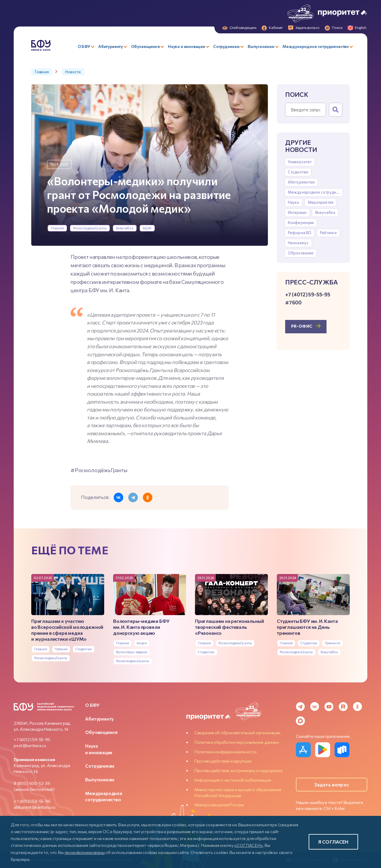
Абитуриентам (301, 182)
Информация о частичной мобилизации (233, 780)
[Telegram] (300, 707)
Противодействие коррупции (223, 761)
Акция (142, 643)
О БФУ (92, 705)
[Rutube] (343, 707)
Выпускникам (100, 780)
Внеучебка (125, 228)
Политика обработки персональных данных (237, 742)
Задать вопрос (332, 784)
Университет (300, 162)
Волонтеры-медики (132, 652)
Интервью (297, 212)
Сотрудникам (100, 766)
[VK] (315, 707)
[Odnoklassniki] (357, 707)
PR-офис (302, 326)
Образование (301, 253)
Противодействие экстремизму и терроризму (239, 770)
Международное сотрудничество (315, 192)
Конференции (301, 223)
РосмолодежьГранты (90, 228)
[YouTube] (329, 707)
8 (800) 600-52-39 (32, 783)
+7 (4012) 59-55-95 (32, 739)
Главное (57, 228)
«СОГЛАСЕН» (248, 845)
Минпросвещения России (219, 805)
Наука (293, 202)
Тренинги (332, 643)
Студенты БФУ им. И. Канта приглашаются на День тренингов (307, 627)
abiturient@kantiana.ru (35, 807)
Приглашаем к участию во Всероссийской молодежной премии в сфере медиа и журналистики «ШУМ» (67, 630)
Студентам (298, 172)
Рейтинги (328, 233)
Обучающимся (101, 732)
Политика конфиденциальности (225, 752)
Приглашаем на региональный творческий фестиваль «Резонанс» (229, 627)
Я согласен (333, 842)
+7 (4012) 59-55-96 (32, 801)
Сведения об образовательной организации (237, 733)
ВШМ (147, 228)
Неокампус (298, 243)
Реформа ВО (300, 233)
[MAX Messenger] (300, 721)
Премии (61, 649)
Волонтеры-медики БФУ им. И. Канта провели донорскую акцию (141, 627)
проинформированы (85, 852)
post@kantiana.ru (30, 745)
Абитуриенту (99, 719)
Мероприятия (321, 202)
